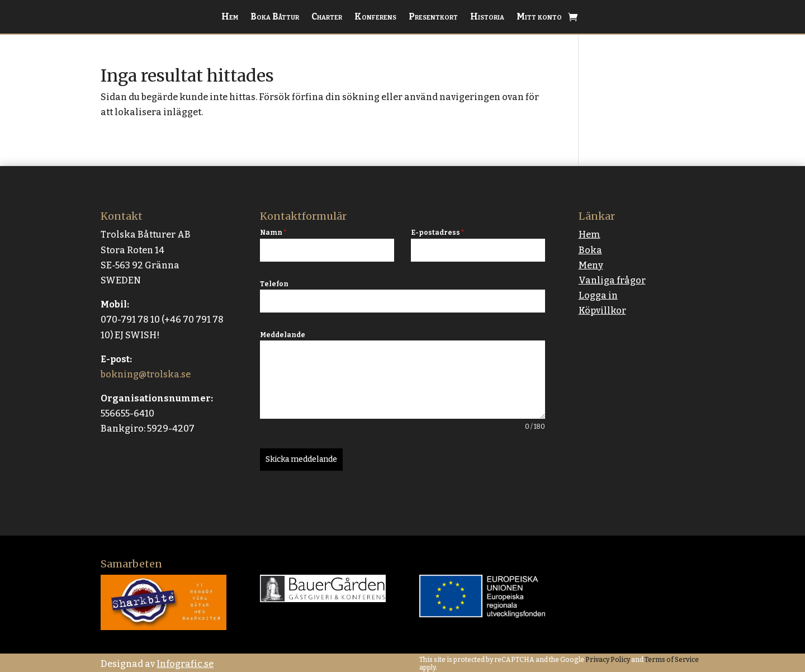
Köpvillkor (602, 311)
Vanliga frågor (612, 280)
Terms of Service (671, 657)
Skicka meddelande (301, 459)
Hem (230, 17)
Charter (327, 17)
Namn (273, 233)
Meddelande (283, 335)
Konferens (375, 17)
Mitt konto (539, 17)
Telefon (274, 284)
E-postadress (437, 233)
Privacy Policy (607, 657)
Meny (591, 265)
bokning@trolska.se (146, 374)
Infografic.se (185, 662)
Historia (487, 17)
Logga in (598, 295)
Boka (590, 250)
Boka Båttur (275, 17)
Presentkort (433, 17)
